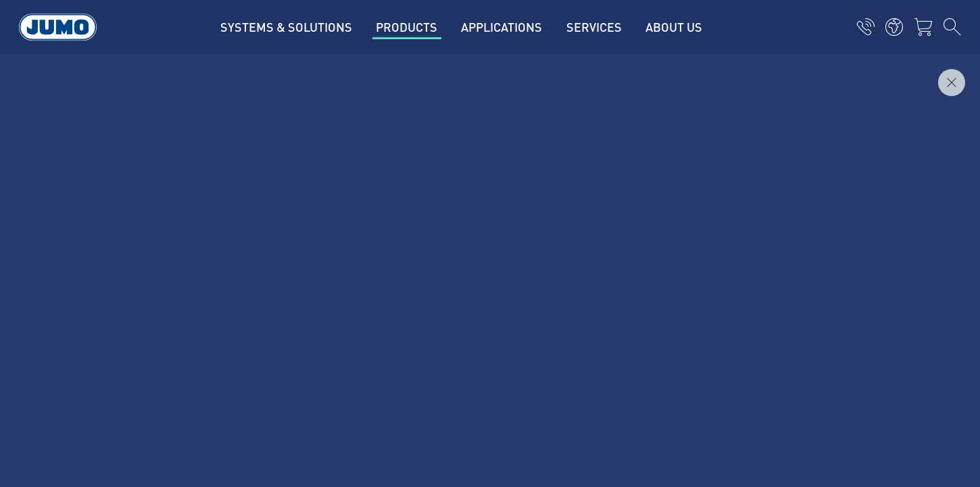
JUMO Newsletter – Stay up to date (590, 222)
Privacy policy (139, 351)
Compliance (134, 420)
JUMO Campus (341, 223)
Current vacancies (349, 170)
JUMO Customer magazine (369, 196)
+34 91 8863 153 (178, 236)
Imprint (124, 325)
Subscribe (831, 243)
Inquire (931, 75)
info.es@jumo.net (184, 271)
